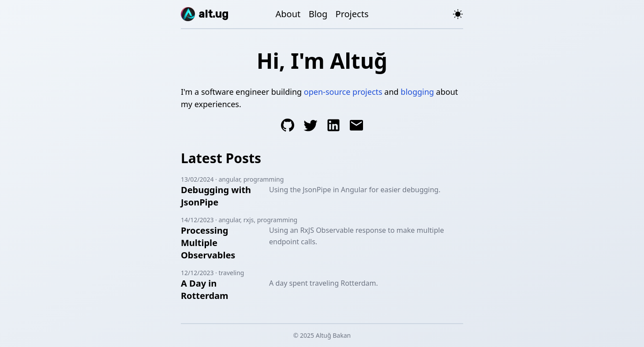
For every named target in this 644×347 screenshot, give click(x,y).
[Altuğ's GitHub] (288, 127)
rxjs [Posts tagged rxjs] (249, 220)
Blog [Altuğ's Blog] (318, 14)
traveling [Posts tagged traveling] (232, 273)
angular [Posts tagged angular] (230, 179)
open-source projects (343, 92)
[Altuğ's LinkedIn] (333, 127)
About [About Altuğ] (288, 14)
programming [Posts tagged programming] (264, 179)
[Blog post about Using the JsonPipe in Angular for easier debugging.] (223, 196)
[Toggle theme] (458, 14)
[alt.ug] (205, 14)
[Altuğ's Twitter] (311, 127)
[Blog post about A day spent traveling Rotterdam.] (223, 290)
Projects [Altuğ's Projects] (352, 14)
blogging (417, 92)
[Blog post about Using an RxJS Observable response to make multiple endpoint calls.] (223, 243)
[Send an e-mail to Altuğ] (356, 127)
